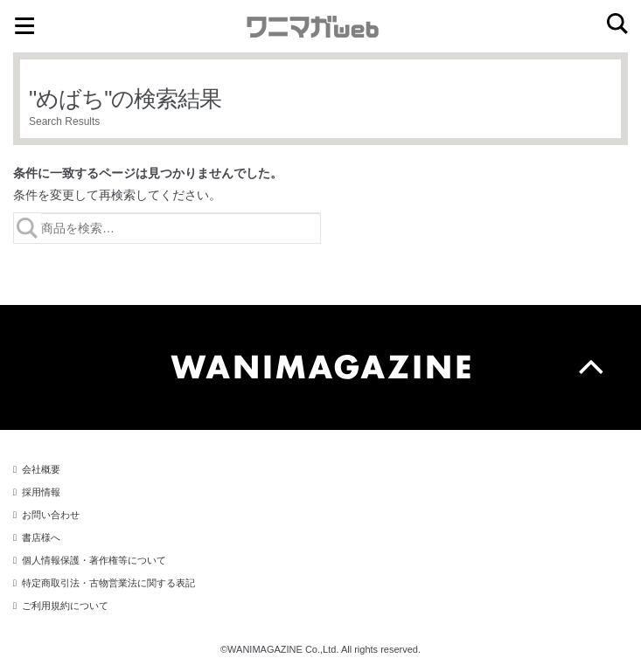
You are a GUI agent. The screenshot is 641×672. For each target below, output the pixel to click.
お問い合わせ (51, 515)
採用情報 (41, 492)
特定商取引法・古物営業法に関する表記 (108, 583)
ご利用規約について (65, 606)
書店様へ (41, 537)
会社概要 (41, 469)
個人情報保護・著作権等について (94, 560)
